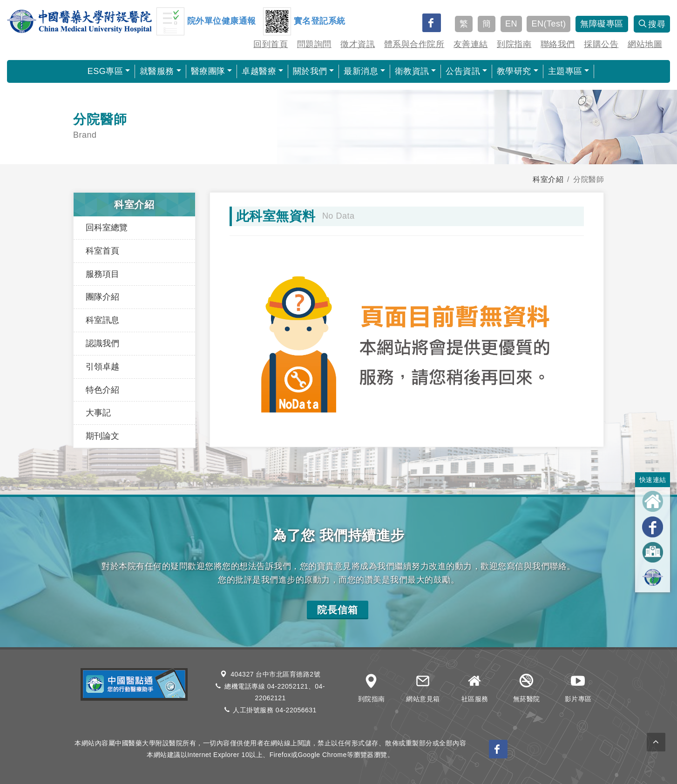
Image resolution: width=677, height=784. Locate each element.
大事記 (98, 413)
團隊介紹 (102, 297)
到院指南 (514, 44)
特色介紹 (102, 390)
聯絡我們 (558, 44)
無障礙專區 (602, 24)
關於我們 (310, 71)
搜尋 (652, 24)
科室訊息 (102, 320)
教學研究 (514, 71)
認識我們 (102, 343)
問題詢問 (314, 44)
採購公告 (601, 44)
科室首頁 (102, 251)
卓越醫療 (259, 71)
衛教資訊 (412, 71)
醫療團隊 (208, 71)
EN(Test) (548, 24)
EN (511, 24)
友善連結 (471, 44)
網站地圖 (645, 44)
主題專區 (565, 71)
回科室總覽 (107, 228)
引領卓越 (102, 367)
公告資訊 (463, 71)
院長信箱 (338, 610)
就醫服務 (157, 71)
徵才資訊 (358, 44)
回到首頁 (271, 44)
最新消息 (361, 71)
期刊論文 (102, 436)
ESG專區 (105, 71)
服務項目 (102, 274)
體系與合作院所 (414, 44)
